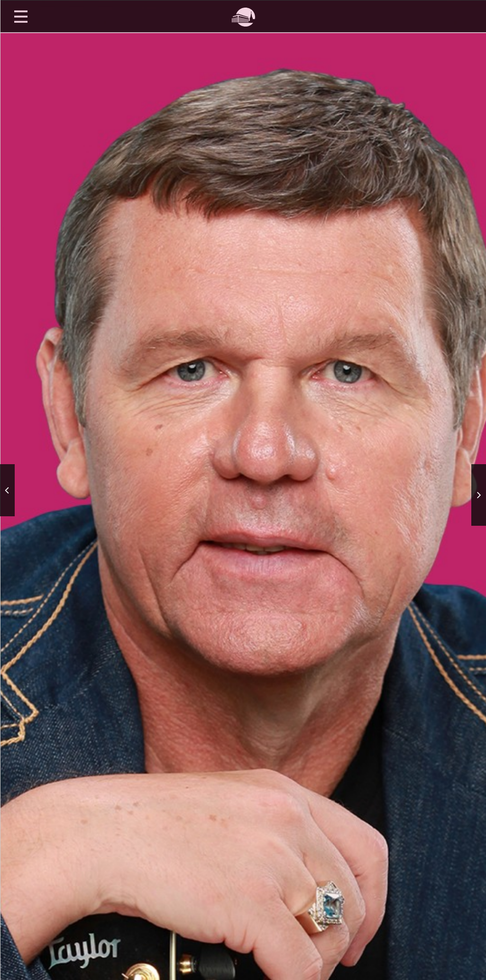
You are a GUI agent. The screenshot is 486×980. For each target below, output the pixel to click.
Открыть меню (21, 16)
